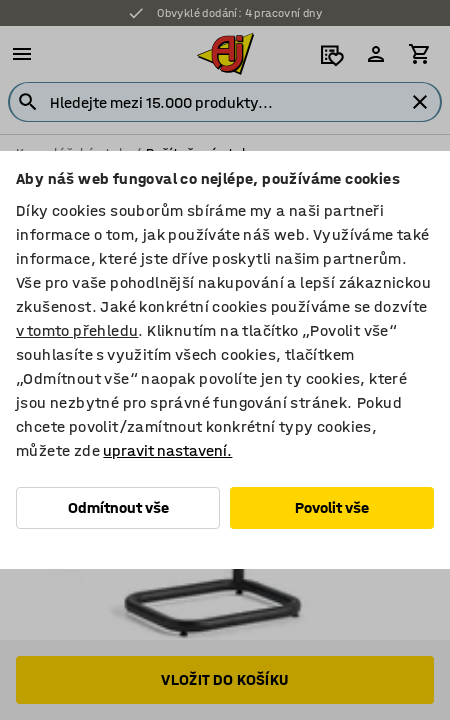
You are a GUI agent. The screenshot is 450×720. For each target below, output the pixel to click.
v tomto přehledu (77, 330)
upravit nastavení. (167, 450)
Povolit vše (332, 507)
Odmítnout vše (118, 507)
